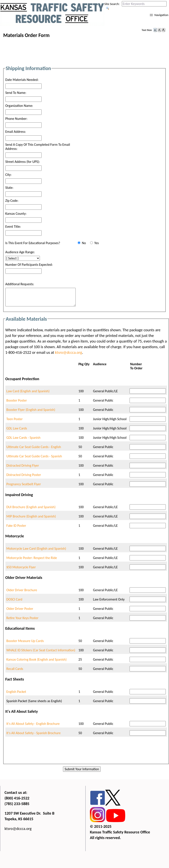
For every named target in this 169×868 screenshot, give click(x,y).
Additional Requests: (20, 284)
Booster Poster (17, 400)
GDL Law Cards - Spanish (23, 438)
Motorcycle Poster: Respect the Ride (32, 558)
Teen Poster (15, 419)
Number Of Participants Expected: (29, 265)
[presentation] (86, 753)
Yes (96, 243)
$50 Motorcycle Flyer (21, 567)
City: (9, 175)
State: (9, 188)
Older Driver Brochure (22, 590)
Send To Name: (16, 93)
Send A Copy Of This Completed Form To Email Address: (38, 147)
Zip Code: (12, 201)
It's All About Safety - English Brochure (33, 724)
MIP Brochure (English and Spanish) (31, 516)
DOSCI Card (14, 599)
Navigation (161, 15)
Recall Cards (15, 669)
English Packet (16, 692)
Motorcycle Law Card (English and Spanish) (36, 549)
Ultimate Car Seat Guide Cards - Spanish (34, 456)
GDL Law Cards (17, 428)
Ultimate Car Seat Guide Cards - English (34, 447)
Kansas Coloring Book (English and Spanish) (37, 659)
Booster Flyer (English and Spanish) (31, 410)
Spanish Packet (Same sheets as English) (34, 701)
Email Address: (16, 132)
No (84, 243)
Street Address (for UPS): (23, 162)
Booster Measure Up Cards (25, 641)
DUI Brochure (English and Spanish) (31, 507)
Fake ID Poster (16, 526)
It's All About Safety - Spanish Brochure (34, 733)
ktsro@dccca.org (68, 352)
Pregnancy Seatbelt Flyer (24, 484)
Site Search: (112, 4)
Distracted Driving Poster (24, 475)
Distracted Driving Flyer (23, 465)
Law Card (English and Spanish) (28, 391)
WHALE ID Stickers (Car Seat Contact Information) (41, 650)
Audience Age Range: (20, 252)
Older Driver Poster (20, 609)
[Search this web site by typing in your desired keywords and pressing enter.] (144, 4)
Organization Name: (19, 106)
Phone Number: (16, 119)
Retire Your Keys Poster (23, 618)
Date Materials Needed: (22, 80)
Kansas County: (16, 214)
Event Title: (13, 227)
